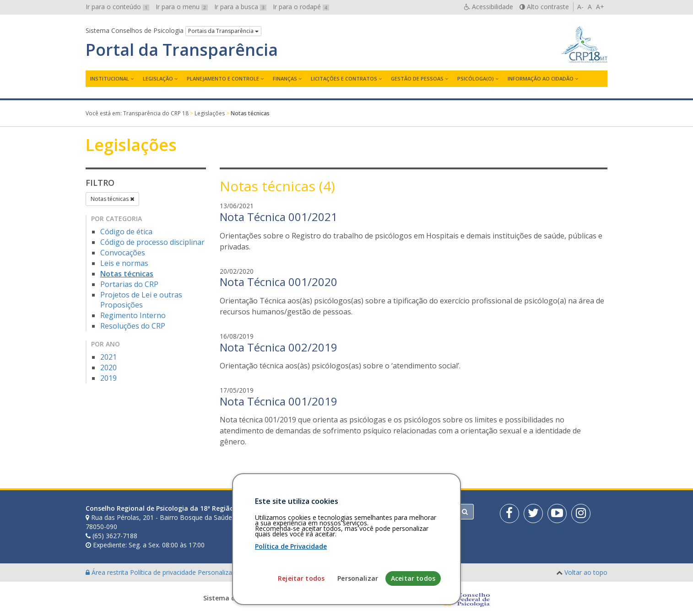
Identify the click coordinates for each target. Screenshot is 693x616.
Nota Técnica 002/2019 (279, 347)
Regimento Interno (133, 315)
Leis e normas (124, 263)
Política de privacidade (164, 572)
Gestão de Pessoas (417, 78)
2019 (108, 378)
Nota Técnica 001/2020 (279, 282)
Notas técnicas (112, 199)
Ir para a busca (240, 7)
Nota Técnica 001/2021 (279, 217)
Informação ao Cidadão (541, 78)
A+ (600, 7)
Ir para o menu (182, 7)
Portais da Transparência (223, 31)
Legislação (158, 78)
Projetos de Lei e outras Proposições (141, 300)
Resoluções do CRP (133, 326)
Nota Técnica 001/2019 (279, 401)
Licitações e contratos (344, 78)
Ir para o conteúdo (117, 7)
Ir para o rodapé (301, 7)
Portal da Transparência (182, 50)
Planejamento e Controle (223, 78)
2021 (108, 357)
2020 (108, 367)
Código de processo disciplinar (152, 242)
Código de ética (126, 232)
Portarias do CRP (129, 284)
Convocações (123, 253)
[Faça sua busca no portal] (383, 512)
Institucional (110, 78)
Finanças (285, 78)
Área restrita (108, 572)
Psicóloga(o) (476, 78)
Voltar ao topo (586, 572)
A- (580, 7)
